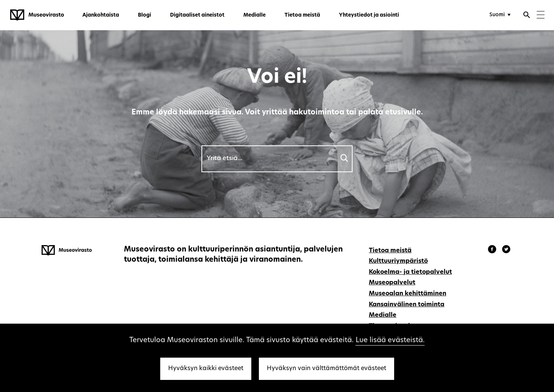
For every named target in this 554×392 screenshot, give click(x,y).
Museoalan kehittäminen (408, 294)
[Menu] (541, 16)
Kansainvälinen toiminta (407, 305)
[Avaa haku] (527, 16)
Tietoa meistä (302, 15)
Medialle (255, 15)
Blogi (145, 15)
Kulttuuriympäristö (398, 261)
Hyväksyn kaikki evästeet (206, 369)
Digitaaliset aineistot (197, 15)
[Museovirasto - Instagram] (506, 250)
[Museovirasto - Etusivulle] (37, 15)
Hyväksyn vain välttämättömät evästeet (327, 369)
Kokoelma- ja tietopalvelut (410, 272)
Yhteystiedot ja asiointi (369, 15)
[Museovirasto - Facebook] (493, 250)
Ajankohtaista (101, 15)
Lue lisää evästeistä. (390, 340)
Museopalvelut (392, 283)
